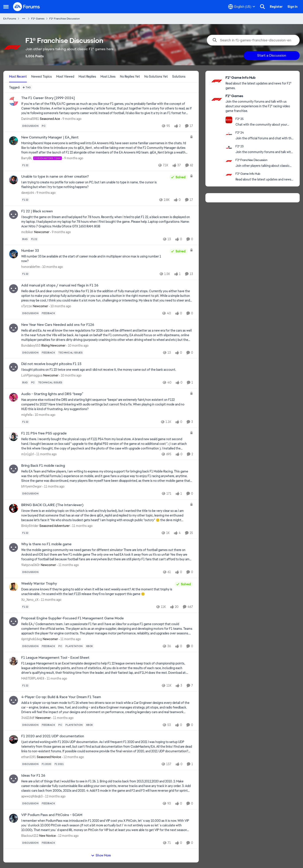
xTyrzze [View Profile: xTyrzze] (27, 306)
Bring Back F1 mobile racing (43, 466)
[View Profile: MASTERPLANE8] (14, 661)
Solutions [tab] (179, 77)
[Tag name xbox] (90, 646)
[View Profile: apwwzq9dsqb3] (14, 779)
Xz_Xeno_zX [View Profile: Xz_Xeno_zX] (30, 600)
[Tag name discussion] (30, 126)
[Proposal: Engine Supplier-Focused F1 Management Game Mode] (107, 629)
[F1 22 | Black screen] (107, 222)
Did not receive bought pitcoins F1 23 (51, 364)
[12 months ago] (73, 757)
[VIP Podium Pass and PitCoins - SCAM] (107, 825)
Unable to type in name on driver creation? (55, 177)
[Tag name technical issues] (70, 352)
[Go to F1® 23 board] (229, 147)
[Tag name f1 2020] (47, 764)
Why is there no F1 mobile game (46, 544)
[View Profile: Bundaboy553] (14, 328)
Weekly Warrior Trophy (39, 584)
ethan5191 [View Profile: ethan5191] (29, 757)
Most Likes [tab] (108, 77)
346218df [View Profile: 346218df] (28, 718)
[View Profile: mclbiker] (14, 215)
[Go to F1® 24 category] (229, 134)
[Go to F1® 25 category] (229, 120)
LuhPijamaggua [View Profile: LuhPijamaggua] (32, 375)
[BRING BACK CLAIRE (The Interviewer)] (104, 515)
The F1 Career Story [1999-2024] (48, 98)
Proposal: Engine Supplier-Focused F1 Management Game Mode (72, 618)
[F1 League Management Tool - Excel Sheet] (107, 668)
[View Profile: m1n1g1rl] (14, 437)
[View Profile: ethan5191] (14, 739)
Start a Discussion (272, 55)
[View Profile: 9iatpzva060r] (14, 547)
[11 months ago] (46, 454)
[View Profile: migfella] (14, 397)
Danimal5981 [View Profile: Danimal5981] (30, 119)
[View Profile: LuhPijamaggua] (14, 367)
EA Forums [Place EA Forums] (10, 19)
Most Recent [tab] (18, 77)
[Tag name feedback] (48, 313)
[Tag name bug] (25, 239)
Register (276, 7)
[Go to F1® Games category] (217, 99)
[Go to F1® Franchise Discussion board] (229, 161)
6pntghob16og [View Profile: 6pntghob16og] (32, 639)
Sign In (292, 7)
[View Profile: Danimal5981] (14, 101)
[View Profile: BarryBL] (14, 141)
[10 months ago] (52, 267)
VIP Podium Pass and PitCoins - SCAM (52, 815)
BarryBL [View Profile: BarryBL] (27, 158)
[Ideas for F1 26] (107, 786)
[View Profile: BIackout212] (14, 818)
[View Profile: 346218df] (14, 700)
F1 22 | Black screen (37, 211)
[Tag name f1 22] (25, 165)
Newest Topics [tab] (41, 77)
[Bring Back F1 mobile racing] (107, 476)
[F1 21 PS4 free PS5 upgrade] (104, 444)
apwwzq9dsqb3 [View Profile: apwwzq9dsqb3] (32, 796)
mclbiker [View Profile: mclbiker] (27, 232)
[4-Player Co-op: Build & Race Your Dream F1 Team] (107, 707)
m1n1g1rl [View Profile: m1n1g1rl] (28, 454)
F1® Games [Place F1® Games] (38, 19)
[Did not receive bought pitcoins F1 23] (107, 370)
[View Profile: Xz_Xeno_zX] (14, 587)
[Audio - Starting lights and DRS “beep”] (104, 404)
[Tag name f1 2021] (59, 764)
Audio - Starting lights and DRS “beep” (52, 394)
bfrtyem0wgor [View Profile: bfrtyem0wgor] (31, 486)
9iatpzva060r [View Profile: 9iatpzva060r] (31, 565)
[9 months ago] (71, 119)
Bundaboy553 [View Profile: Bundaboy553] (31, 345)
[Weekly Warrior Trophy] (97, 592)
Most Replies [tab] (87, 77)
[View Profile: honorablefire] (14, 254)
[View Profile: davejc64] (14, 180)
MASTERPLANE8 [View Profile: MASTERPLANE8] (33, 678)
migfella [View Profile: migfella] (27, 415)
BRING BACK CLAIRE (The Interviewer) (52, 505)
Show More (101, 855)
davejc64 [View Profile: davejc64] (28, 193)
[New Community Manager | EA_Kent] (104, 148)
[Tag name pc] (44, 126)
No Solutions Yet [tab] (156, 77)
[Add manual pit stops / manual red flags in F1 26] (107, 296)
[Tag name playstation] (74, 646)
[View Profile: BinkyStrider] (14, 508)
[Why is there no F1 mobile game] (107, 555)
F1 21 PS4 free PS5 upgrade (44, 433)
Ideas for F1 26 (33, 776)
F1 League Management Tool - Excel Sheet (55, 658)
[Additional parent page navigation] (24, 19)
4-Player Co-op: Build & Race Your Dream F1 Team (61, 697)
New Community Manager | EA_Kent (50, 137)
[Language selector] (242, 7)
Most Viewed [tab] (65, 77)
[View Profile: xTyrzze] (14, 289)
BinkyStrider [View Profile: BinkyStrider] (30, 526)
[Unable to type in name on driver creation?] (94, 185)
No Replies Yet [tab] (130, 77)
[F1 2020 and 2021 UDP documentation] (107, 747)
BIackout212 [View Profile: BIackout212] (30, 836)
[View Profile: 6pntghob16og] (14, 622)
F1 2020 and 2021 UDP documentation (53, 736)
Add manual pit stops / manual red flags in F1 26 (60, 285)
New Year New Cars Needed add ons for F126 (58, 325)
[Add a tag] (27, 87)
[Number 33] (94, 259)
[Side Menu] (6, 7)
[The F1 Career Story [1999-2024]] (107, 108)
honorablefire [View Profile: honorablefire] (31, 267)
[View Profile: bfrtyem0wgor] (14, 469)
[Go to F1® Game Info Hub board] (217, 81)
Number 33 (30, 251)
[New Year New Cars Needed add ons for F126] (107, 335)
